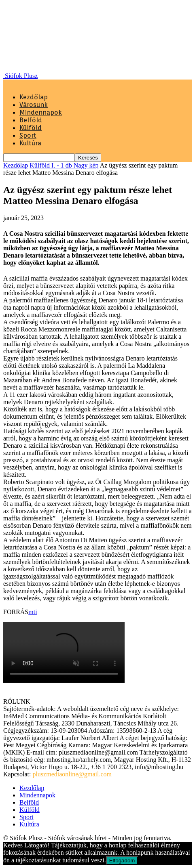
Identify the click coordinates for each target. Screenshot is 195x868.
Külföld (31, 128)
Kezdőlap (34, 97)
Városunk (34, 105)
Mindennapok (41, 112)
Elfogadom (122, 861)
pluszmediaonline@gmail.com (72, 774)
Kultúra (30, 143)
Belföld (31, 120)
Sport (28, 135)
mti (33, 612)
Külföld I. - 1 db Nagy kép (64, 165)
